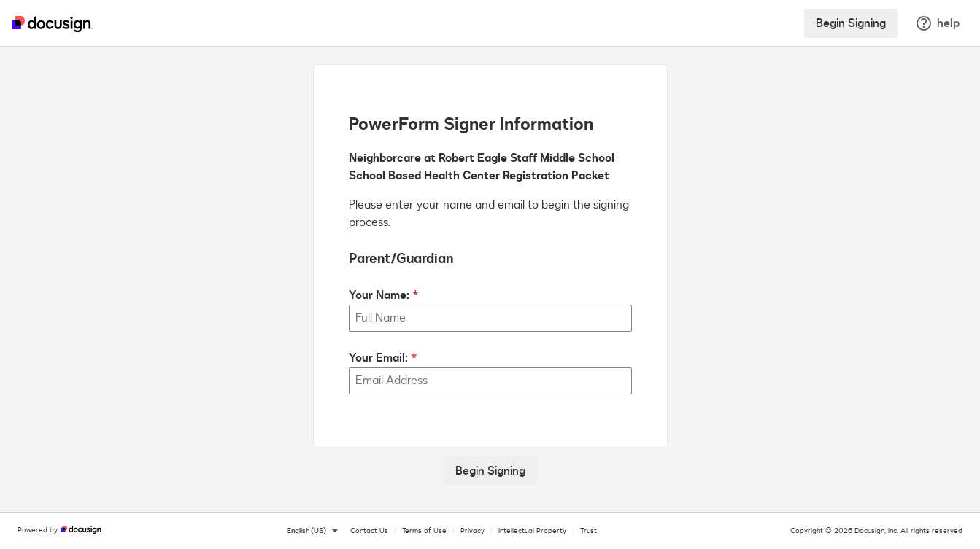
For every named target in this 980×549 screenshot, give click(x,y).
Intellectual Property (532, 531)
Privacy (472, 531)
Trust (589, 531)
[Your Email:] (490, 381)
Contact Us (369, 531)
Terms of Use (424, 531)
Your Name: (379, 295)
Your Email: (378, 358)
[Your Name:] (490, 318)
